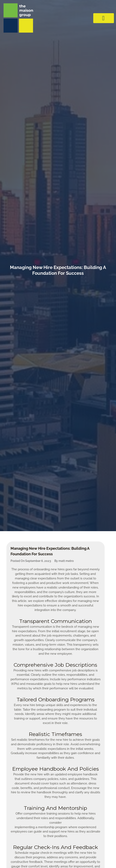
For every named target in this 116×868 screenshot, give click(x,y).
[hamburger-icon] (104, 18)
